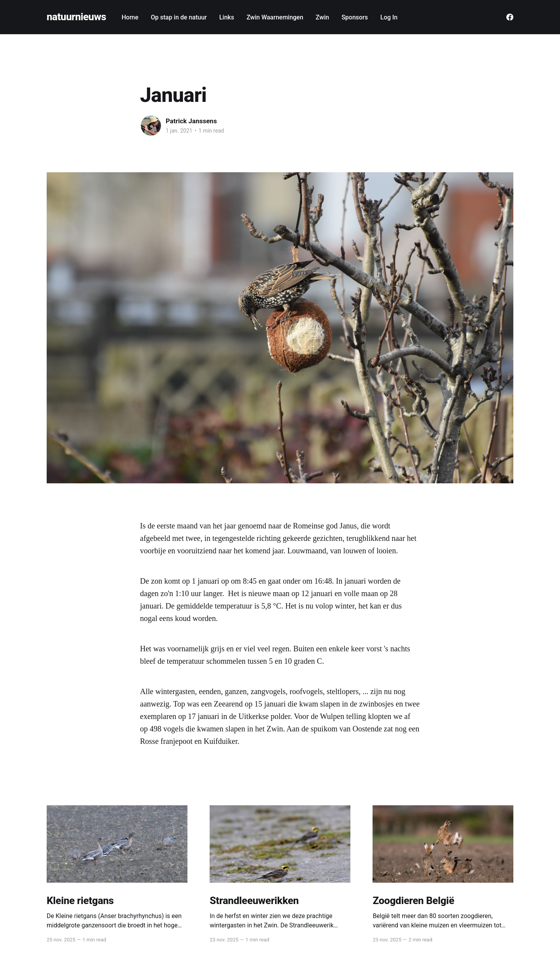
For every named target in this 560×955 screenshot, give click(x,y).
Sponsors (355, 17)
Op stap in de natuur (179, 17)
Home (130, 17)
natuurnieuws (76, 17)
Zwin (322, 17)
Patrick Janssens (191, 121)
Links (227, 17)
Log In (389, 17)
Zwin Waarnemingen (275, 17)
